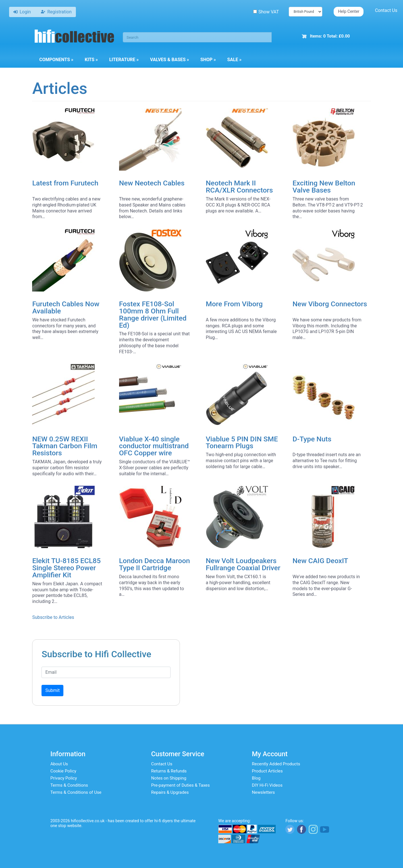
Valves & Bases (170, 60)
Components (56, 60)
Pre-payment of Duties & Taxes (180, 785)
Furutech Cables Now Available (66, 307)
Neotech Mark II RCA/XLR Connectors (239, 187)
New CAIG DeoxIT (320, 561)
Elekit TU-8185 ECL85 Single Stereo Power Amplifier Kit (66, 568)
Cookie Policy (63, 771)
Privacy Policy (64, 778)
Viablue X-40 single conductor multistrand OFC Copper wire (154, 446)
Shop (208, 60)
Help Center (349, 12)
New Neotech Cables (152, 183)
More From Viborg (234, 304)
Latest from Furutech (65, 183)
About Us (59, 764)
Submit (52, 690)
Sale (234, 60)
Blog (256, 778)
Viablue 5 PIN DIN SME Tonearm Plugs (242, 443)
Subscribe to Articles (53, 617)
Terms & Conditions (69, 785)
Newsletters (263, 792)
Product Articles (267, 771)
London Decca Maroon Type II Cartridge (155, 564)
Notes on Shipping (169, 778)
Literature (124, 60)
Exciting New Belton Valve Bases (324, 187)
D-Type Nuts (312, 439)
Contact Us (386, 10)
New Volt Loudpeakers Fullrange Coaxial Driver (243, 564)
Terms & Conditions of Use (76, 792)
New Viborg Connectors (330, 304)
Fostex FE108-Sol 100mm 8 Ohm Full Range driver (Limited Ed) (153, 314)
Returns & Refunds (169, 771)
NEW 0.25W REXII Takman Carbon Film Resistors (65, 446)
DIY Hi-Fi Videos (267, 785)
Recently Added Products (276, 764)
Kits (91, 60)
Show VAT (266, 12)
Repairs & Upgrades (170, 792)
